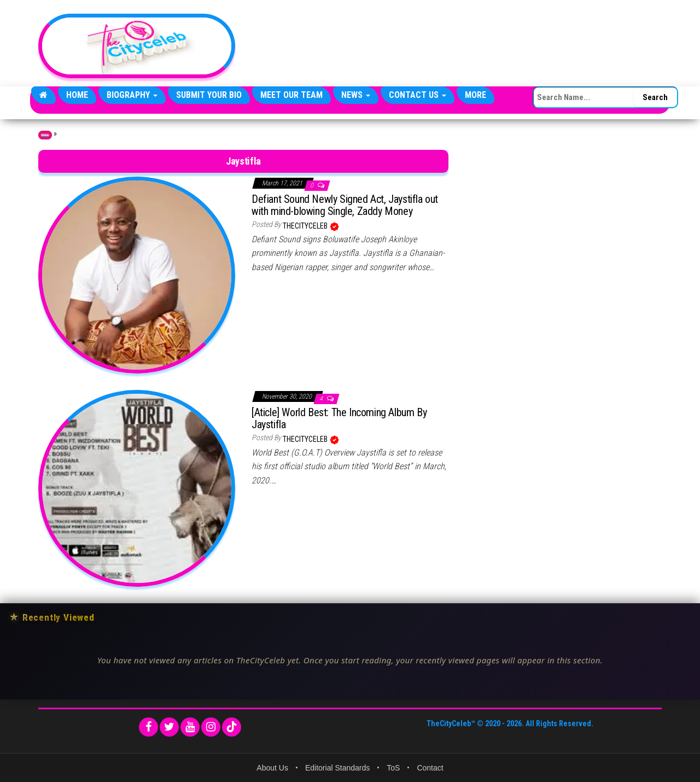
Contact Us (418, 95)
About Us (272, 768)
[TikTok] (232, 727)
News (356, 95)
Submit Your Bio (209, 95)
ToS (393, 768)
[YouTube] (190, 727)
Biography (132, 95)
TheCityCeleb (306, 226)
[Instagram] (211, 727)
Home (77, 95)
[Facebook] (148, 727)
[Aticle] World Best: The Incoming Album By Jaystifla (339, 418)
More (476, 95)
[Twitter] (169, 727)
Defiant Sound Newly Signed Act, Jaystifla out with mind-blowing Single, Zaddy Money (345, 205)
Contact (430, 768)
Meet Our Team (291, 95)
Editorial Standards (337, 768)
